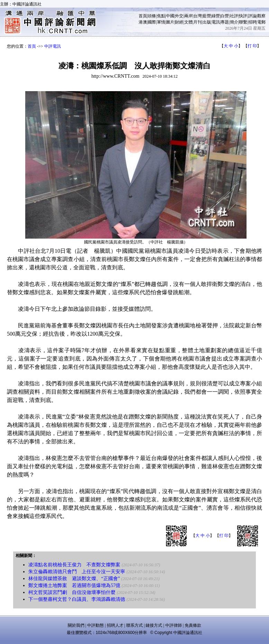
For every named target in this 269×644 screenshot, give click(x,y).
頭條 (152, 16)
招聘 (252, 22)
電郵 (261, 22)
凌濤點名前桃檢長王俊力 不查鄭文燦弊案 (74, 565)
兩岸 (188, 16)
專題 (225, 22)
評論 (252, 16)
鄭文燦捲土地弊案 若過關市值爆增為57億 (74, 585)
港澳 (143, 22)
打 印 (252, 46)
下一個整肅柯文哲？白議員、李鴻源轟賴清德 (77, 599)
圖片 (170, 22)
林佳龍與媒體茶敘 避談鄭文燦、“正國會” (74, 579)
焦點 (161, 16)
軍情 (161, 22)
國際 (152, 22)
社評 (234, 16)
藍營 (207, 16)
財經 (179, 22)
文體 (188, 22)
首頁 (143, 16)
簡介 (234, 22)
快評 (243, 16)
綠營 (216, 16)
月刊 (197, 22)
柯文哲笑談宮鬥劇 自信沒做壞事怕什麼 (72, 592)
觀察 (261, 16)
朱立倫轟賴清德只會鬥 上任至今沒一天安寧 (77, 572)
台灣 (197, 16)
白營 (225, 16)
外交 (179, 16)
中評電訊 (53, 46)
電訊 (216, 22)
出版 (207, 22)
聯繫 (243, 22)
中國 (170, 16)
